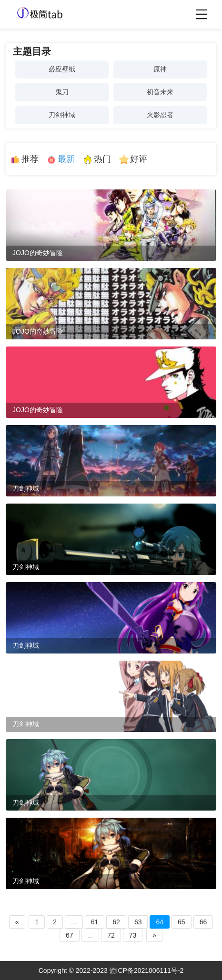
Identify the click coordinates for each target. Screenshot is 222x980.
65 (182, 922)
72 (111, 935)
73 (133, 935)
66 (203, 922)
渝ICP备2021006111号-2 (147, 970)
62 (116, 922)
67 (70, 935)
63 (138, 922)
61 (95, 922)
